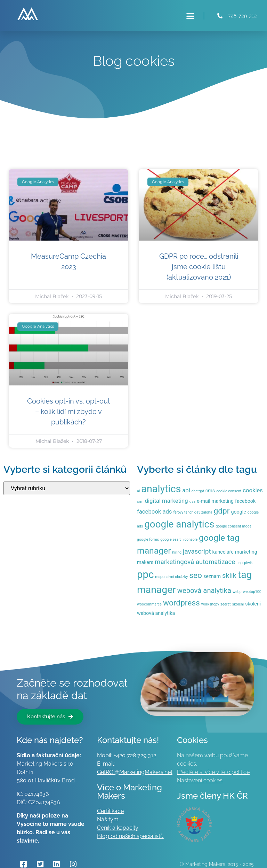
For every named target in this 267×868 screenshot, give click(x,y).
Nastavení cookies (200, 780)
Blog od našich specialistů (130, 836)
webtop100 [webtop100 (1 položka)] (252, 592)
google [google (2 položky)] (238, 512)
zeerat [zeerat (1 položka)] (225, 604)
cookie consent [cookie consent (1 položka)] (229, 491)
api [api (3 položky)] (186, 490)
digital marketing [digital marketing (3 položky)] (167, 501)
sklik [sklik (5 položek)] (229, 576)
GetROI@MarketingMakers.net (135, 772)
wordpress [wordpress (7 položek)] (181, 603)
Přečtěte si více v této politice (213, 772)
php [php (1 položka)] (240, 563)
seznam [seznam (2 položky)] (212, 576)
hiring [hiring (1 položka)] (177, 552)
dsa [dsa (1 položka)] (192, 502)
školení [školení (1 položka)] (238, 604)
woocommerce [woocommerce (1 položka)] (149, 604)
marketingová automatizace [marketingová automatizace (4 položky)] (195, 562)
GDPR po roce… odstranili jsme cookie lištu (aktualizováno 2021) (199, 267)
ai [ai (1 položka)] (138, 491)
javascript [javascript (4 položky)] (197, 552)
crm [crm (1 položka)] (140, 502)
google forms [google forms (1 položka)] (148, 539)
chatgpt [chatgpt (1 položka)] (198, 491)
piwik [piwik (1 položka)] (248, 563)
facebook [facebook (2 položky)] (245, 501)
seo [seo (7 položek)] (196, 575)
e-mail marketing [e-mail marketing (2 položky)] (215, 501)
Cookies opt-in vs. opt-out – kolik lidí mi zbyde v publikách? (69, 412)
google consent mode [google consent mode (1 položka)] (233, 526)
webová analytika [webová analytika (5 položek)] (204, 591)
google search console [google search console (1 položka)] (179, 539)
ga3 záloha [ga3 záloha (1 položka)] (203, 512)
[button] (191, 16)
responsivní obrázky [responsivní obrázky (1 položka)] (171, 577)
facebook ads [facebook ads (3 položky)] (154, 512)
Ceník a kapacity (118, 828)
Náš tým (108, 819)
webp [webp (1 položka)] (237, 592)
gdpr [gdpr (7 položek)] (221, 511)
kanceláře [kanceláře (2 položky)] (223, 552)
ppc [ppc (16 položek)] (145, 574)
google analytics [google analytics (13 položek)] (179, 524)
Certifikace (110, 811)
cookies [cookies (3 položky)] (253, 490)
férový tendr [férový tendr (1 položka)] (183, 512)
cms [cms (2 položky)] (210, 491)
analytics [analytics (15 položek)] (161, 489)
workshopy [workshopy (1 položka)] (210, 604)
